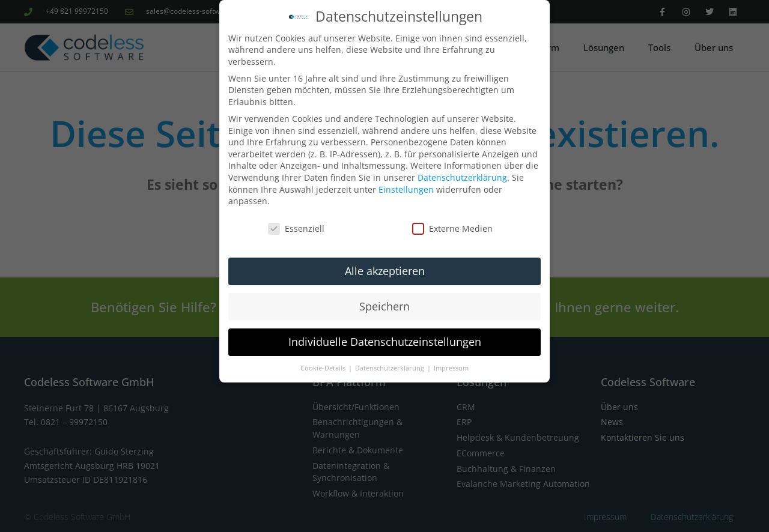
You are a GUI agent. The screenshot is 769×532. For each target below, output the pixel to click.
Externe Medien (452, 228)
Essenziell (296, 228)
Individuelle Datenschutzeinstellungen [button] (385, 342)
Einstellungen (406, 189)
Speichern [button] (384, 306)
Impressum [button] (451, 368)
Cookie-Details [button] (324, 368)
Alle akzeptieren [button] (385, 271)
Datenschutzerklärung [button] (391, 368)
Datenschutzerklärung (462, 177)
